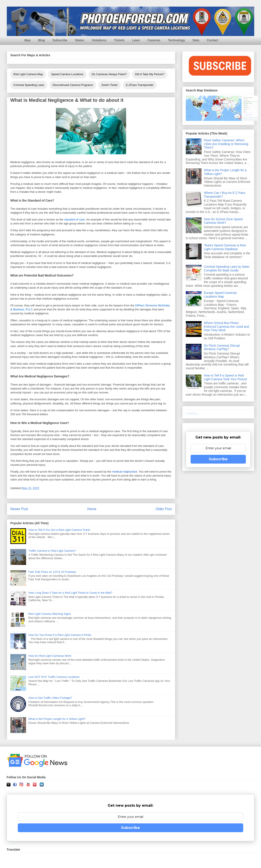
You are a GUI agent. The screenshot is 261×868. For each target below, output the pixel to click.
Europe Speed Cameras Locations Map (220, 295)
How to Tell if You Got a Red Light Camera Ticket (59, 530)
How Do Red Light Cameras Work (50, 656)
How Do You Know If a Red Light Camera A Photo (60, 635)
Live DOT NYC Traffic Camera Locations (54, 677)
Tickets (119, 40)
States (80, 40)
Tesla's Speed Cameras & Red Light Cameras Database (225, 247)
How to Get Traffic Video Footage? (50, 698)
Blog (42, 40)
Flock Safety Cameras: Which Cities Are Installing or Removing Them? (226, 144)
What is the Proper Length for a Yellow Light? (57, 719)
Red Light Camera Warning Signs (49, 614)
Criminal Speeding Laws (29, 85)
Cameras (154, 40)
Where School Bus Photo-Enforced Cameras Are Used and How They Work (226, 327)
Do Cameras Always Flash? (109, 74)
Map (27, 40)
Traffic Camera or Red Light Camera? (52, 551)
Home (92, 509)
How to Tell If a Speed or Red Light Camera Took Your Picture (226, 377)
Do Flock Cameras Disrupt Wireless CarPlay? (222, 347)
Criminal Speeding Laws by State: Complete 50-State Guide (227, 268)
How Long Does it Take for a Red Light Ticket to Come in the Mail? (70, 593)
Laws (136, 40)
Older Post (164, 509)
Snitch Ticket (109, 85)
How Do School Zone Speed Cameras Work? (223, 221)
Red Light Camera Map (28, 74)
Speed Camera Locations (67, 74)
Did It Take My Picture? (150, 74)
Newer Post (19, 509)
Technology (177, 40)
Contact (213, 40)
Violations (99, 40)
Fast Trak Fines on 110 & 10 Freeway (52, 572)
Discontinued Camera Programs (73, 85)
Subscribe (60, 40)
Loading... (193, 413)
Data (196, 40)
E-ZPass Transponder (140, 85)
